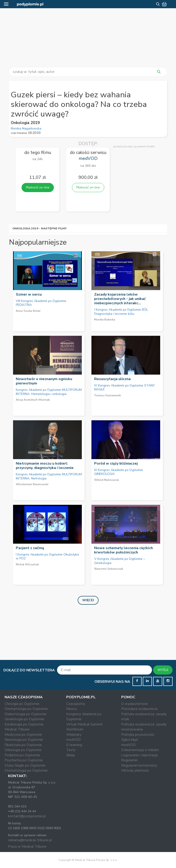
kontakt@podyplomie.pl (27, 816)
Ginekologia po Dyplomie (24, 719)
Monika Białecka (105, 320)
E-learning (74, 745)
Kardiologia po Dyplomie (24, 724)
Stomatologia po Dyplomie (26, 770)
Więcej (88, 600)
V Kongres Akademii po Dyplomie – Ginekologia (120, 561)
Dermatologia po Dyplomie (26, 709)
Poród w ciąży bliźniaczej (116, 463)
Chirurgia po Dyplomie (22, 704)
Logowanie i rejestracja (139, 755)
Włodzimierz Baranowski (32, 484)
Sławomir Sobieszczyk (109, 569)
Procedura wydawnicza (139, 709)
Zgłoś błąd (129, 740)
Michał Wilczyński (27, 564)
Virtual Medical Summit (84, 724)
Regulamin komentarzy (139, 765)
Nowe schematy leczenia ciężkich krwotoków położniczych (124, 550)
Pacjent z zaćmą (30, 548)
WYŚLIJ (163, 670)
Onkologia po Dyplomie (23, 750)
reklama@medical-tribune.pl (30, 840)
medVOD (74, 740)
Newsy (72, 709)
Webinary (74, 735)
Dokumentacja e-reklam (140, 750)
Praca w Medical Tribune (27, 847)
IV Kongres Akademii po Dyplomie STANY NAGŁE (125, 388)
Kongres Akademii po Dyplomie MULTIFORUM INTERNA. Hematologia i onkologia (49, 392)
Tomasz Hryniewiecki (108, 395)
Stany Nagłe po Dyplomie (25, 765)
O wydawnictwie (135, 704)
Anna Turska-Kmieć (28, 311)
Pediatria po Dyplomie (22, 755)
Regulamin (129, 760)
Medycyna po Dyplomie (23, 735)
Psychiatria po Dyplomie (24, 760)
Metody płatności (135, 770)
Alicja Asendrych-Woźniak (33, 400)
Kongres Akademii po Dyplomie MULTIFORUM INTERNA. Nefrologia (49, 476)
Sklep (71, 755)
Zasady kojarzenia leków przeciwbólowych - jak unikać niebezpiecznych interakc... (120, 299)
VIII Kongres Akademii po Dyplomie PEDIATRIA (41, 303)
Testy (71, 750)
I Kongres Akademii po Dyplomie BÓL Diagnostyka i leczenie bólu (121, 312)
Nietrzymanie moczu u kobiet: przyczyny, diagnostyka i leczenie (45, 466)
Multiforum (75, 729)
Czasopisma (76, 704)
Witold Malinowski (107, 480)
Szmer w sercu (29, 294)
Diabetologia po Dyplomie (26, 714)
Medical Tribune (17, 729)
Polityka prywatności (138, 735)
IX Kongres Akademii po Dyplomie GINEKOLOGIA (119, 472)
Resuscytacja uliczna (112, 379)
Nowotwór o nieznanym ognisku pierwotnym (44, 381)
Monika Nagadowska (26, 128)
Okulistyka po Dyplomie (23, 745)
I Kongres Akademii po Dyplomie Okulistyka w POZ (47, 557)
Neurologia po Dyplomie (24, 740)
